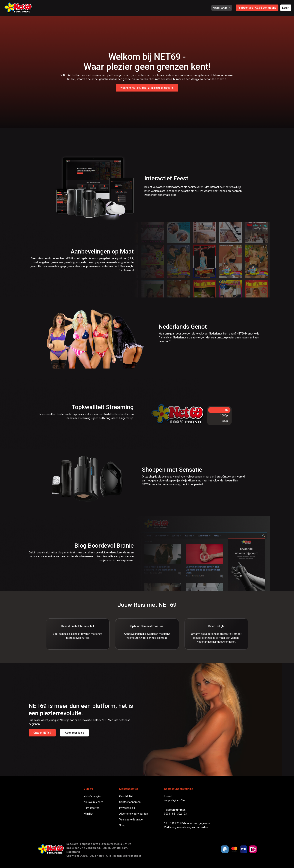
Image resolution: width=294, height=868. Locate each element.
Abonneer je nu (74, 733)
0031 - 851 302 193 (175, 814)
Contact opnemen (130, 802)
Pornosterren (92, 808)
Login (286, 8)
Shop (122, 825)
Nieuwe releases (94, 802)
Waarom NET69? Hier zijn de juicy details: (147, 88)
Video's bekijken (93, 796)
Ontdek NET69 (42, 733)
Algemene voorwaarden (134, 814)
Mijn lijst (88, 814)
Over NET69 (126, 796)
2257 (178, 823)
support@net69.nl (175, 800)
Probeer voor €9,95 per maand (257, 8)
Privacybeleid (127, 808)
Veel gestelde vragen (132, 820)
